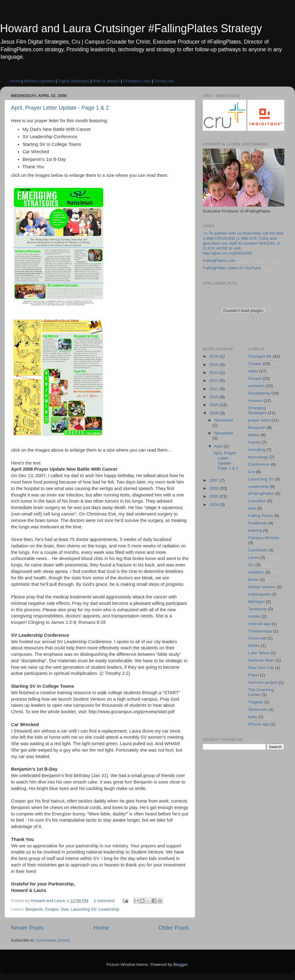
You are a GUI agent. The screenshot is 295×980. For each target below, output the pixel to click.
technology (258, 457)
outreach (256, 386)
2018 (214, 356)
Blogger (180, 964)
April (219, 446)
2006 (214, 488)
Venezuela (258, 709)
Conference (259, 464)
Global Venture (262, 587)
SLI (251, 565)
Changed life (260, 356)
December (224, 420)
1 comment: (105, 901)
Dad (65, 909)
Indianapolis (259, 594)
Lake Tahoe (259, 653)
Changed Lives (137, 81)
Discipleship (259, 393)
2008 (214, 413)
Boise (254, 579)
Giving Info (164, 81)
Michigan (257, 602)
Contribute (258, 550)
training (255, 530)
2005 (214, 496)
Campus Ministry (264, 538)
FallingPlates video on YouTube (232, 268)
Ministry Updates (39, 81)
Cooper (52, 909)
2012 (214, 381)
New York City (261, 668)
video (253, 371)
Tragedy (256, 702)
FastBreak (258, 523)
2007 (214, 480)
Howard (256, 401)
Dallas (254, 646)
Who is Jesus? (106, 81)
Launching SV (83, 909)
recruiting (257, 450)
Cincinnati (257, 638)
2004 (214, 505)
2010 (214, 397)
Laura (254, 557)
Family (254, 442)
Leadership (109, 909)
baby (253, 717)
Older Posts (174, 928)
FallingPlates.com (219, 261)
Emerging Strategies (258, 410)
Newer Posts (27, 928)
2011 (214, 389)
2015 (214, 365)
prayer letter (259, 420)
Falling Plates (261, 516)
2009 (214, 405)
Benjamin (34, 909)
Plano (254, 675)
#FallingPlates (261, 494)
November (224, 433)
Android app (260, 624)
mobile (254, 616)
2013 (214, 373)
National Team (262, 660)
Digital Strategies (74, 81)
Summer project (263, 682)
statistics (256, 572)
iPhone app (259, 724)
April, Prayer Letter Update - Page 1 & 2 (60, 108)
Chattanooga (260, 631)
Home (15, 81)
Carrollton (257, 501)
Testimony (258, 609)
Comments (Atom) (53, 940)
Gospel (255, 378)
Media (254, 435)
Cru (252, 472)
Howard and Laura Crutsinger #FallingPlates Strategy (131, 28)
